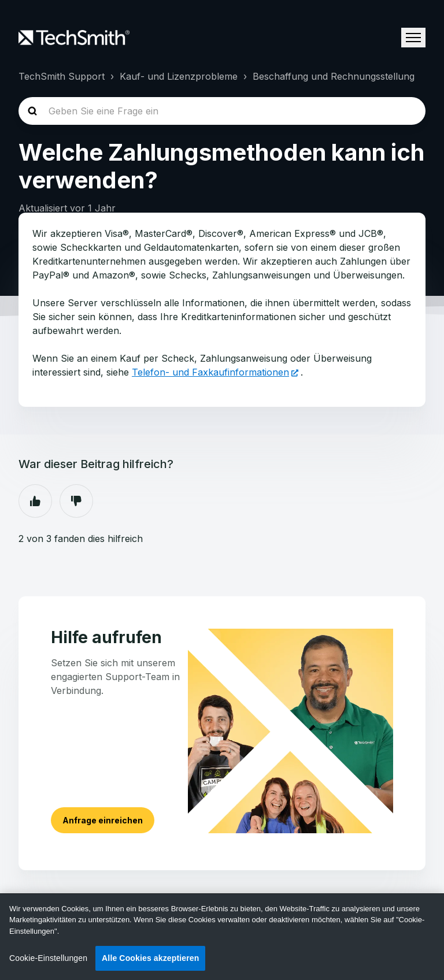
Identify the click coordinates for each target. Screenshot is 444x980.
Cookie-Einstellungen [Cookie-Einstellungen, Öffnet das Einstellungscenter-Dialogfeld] (48, 958)
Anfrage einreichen (103, 820)
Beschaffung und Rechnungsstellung (334, 76)
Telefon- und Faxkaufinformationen (210, 372)
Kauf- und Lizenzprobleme (179, 76)
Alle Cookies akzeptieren (150, 958)
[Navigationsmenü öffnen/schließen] (413, 38)
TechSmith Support (62, 76)
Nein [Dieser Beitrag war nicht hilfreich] (76, 501)
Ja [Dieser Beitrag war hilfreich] (35, 501)
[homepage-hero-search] (222, 111)
